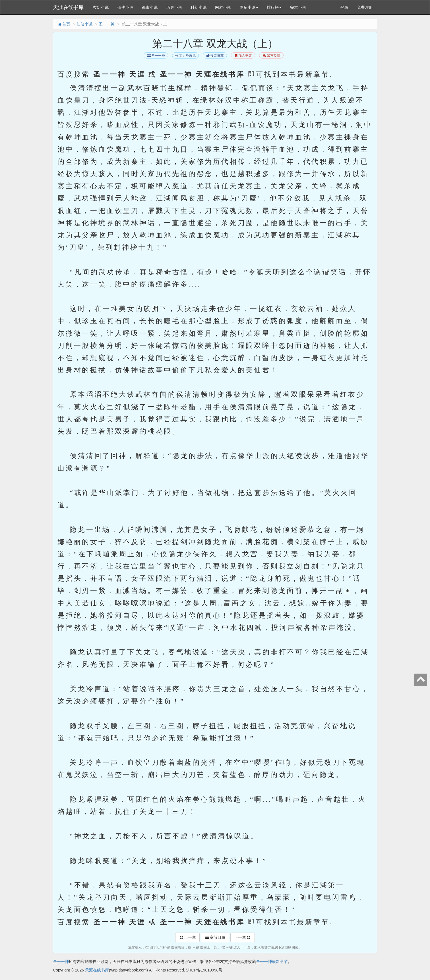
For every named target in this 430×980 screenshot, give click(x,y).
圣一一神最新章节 (272, 962)
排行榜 (274, 7)
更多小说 (249, 7)
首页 (64, 24)
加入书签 (243, 56)
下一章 (243, 937)
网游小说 (223, 7)
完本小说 (298, 7)
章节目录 (215, 937)
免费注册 (365, 7)
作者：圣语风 (185, 56)
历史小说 (174, 7)
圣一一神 (107, 24)
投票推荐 (215, 56)
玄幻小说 (101, 7)
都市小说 (150, 7)
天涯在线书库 (68, 7)
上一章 (187, 937)
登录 (344, 7)
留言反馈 (271, 56)
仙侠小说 (125, 7)
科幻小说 (199, 7)
